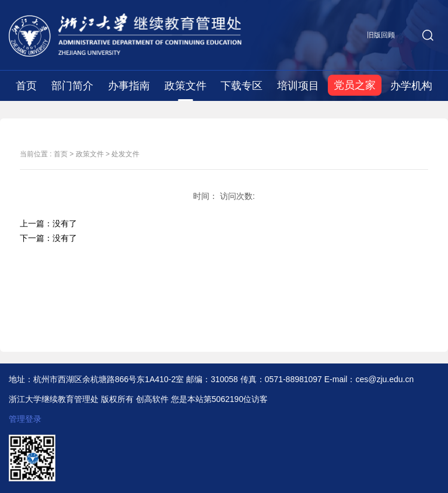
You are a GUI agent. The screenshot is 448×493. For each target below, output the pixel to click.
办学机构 (411, 86)
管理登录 (25, 419)
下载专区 (242, 86)
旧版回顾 (381, 35)
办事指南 (129, 86)
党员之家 (355, 85)
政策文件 (185, 86)
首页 (26, 86)
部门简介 (72, 86)
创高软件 (152, 399)
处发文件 (125, 154)
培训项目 (298, 86)
